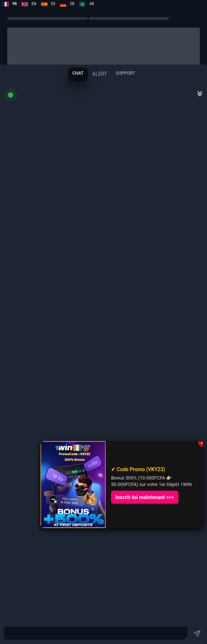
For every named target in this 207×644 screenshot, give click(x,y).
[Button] (197, 633)
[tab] (78, 75)
